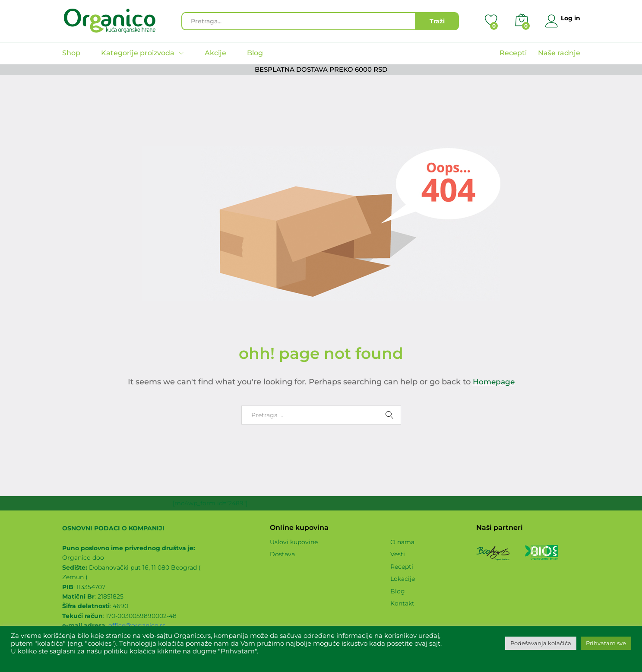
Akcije (215, 53)
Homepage (493, 382)
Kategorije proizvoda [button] (138, 53)
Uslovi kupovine (294, 542)
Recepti (513, 53)
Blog (255, 53)
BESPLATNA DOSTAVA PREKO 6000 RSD (321, 69)
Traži (435, 21)
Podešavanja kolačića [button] (541, 643)
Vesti (398, 554)
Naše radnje (559, 53)
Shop (71, 53)
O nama (402, 542)
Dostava (282, 554)
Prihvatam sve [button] (606, 643)
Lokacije (403, 579)
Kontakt (402, 603)
